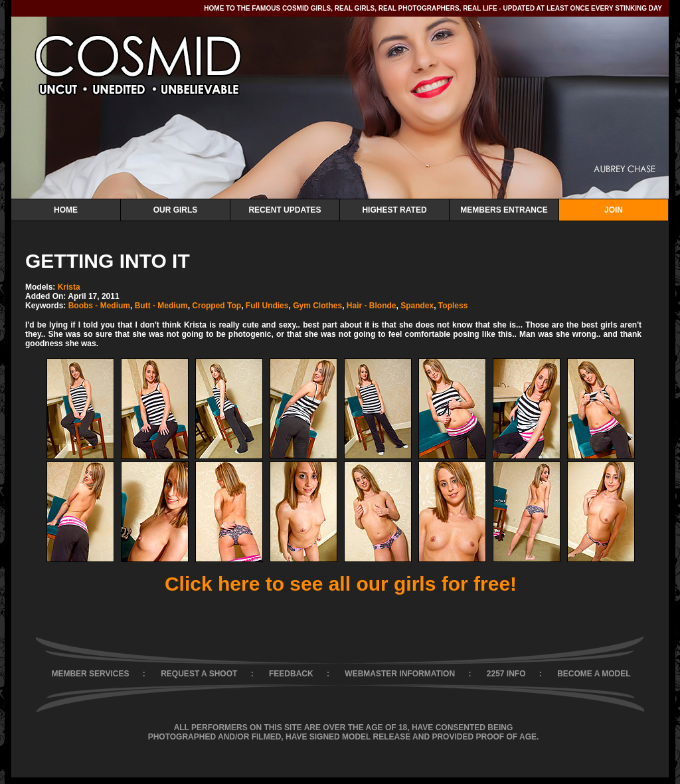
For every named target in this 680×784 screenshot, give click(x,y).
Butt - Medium (161, 306)
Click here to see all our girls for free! (341, 584)
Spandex (417, 306)
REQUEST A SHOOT (199, 674)
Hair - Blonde (372, 306)
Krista (69, 287)
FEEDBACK (291, 674)
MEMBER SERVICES (90, 674)
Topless (453, 306)
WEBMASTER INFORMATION (400, 674)
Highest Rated (394, 210)
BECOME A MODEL (594, 674)
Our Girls (176, 210)
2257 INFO (506, 674)
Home (66, 210)
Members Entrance (504, 210)
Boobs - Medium (99, 306)
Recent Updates (285, 210)
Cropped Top (216, 306)
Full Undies (267, 306)
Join (614, 210)
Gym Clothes (317, 306)
